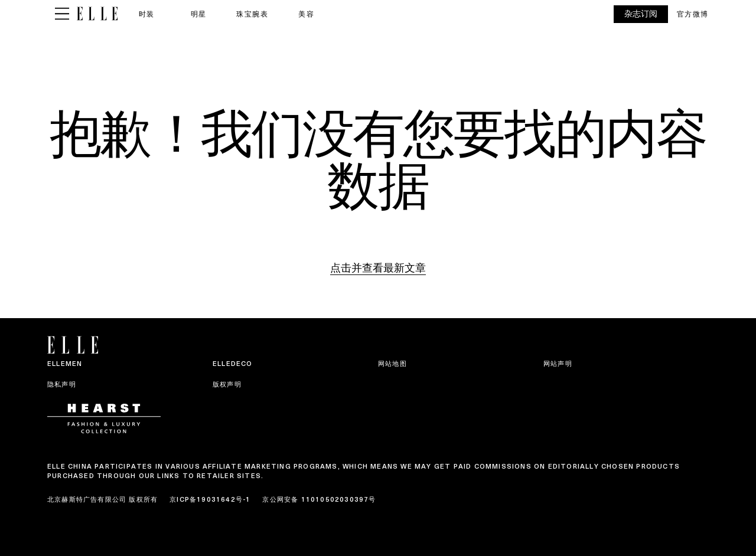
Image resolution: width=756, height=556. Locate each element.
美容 (306, 14)
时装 (147, 14)
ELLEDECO (233, 364)
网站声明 (558, 364)
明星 (199, 14)
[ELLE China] (97, 14)
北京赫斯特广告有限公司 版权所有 (102, 499)
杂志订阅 (641, 14)
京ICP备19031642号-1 (210, 499)
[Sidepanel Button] (62, 14)
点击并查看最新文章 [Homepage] (378, 268)
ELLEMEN (65, 364)
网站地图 (392, 364)
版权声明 (227, 384)
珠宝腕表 (252, 14)
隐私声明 (62, 384)
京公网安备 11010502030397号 (319, 499)
